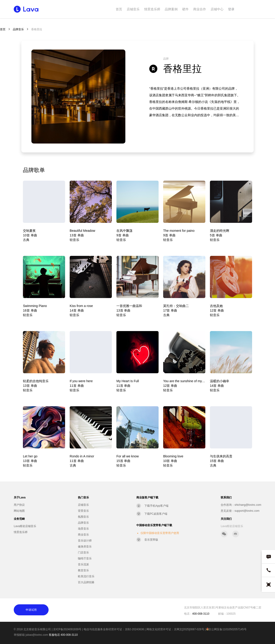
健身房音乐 (85, 547)
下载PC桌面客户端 (156, 514)
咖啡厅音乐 (85, 558)
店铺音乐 (133, 9)
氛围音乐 (83, 517)
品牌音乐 (18, 29)
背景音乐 (83, 511)
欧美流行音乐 (86, 576)
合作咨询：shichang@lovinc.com (241, 505)
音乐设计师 (85, 541)
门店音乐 (83, 553)
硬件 (185, 9)
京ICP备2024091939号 (67, 629)
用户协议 (19, 505)
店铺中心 (217, 9)
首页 (119, 9)
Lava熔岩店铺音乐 (25, 526)
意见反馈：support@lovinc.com (240, 511)
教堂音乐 (83, 570)
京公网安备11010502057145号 (226, 629)
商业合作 (200, 9)
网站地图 (19, 511)
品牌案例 (171, 9)
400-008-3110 (69, 635)
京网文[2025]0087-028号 (189, 629)
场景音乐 (83, 529)
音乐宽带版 (151, 540)
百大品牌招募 (86, 582)
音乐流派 (83, 564)
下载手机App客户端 (156, 506)
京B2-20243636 (135, 629)
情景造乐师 (152, 9)
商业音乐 (83, 535)
